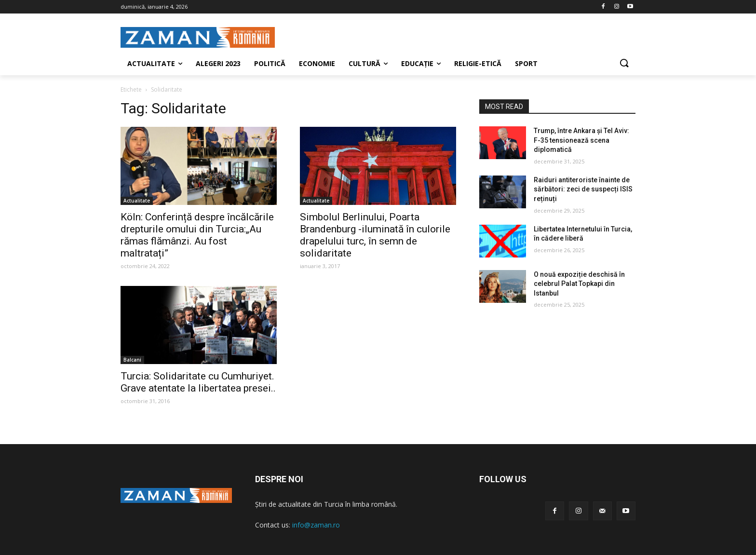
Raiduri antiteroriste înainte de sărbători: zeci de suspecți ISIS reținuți (583, 189)
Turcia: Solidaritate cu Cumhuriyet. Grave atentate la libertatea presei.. (198, 382)
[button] (624, 64)
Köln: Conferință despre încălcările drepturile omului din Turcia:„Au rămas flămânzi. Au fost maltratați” (197, 235)
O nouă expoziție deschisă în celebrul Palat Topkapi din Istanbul (579, 284)
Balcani (132, 360)
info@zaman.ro (316, 525)
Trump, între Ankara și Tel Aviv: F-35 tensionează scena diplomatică (581, 140)
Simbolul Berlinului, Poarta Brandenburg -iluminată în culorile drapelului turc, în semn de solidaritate (375, 235)
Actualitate (137, 201)
